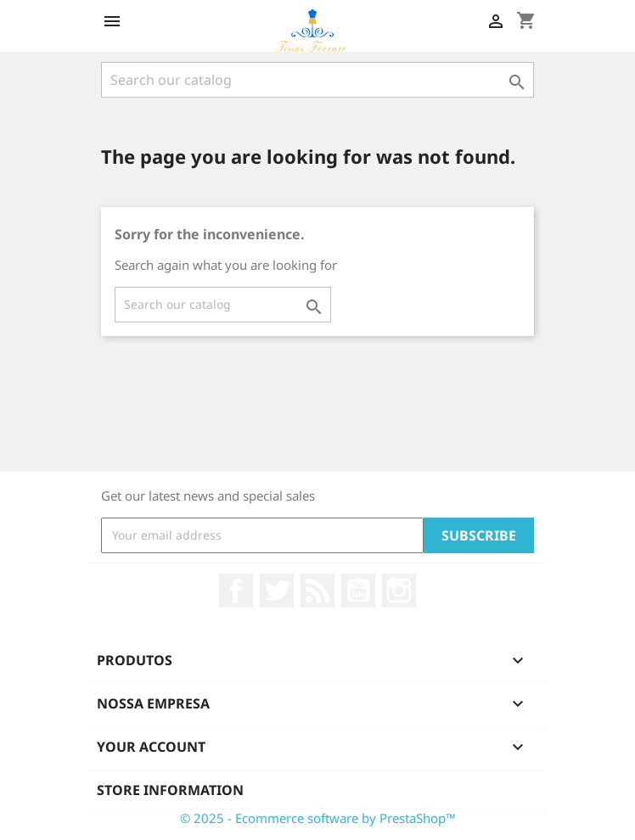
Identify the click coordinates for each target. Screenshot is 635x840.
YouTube (358, 591)
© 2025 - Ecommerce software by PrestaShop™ (318, 818)
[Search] (317, 80)
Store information (170, 790)
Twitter (277, 591)
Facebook (236, 591)
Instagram (399, 591)
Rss (317, 591)
